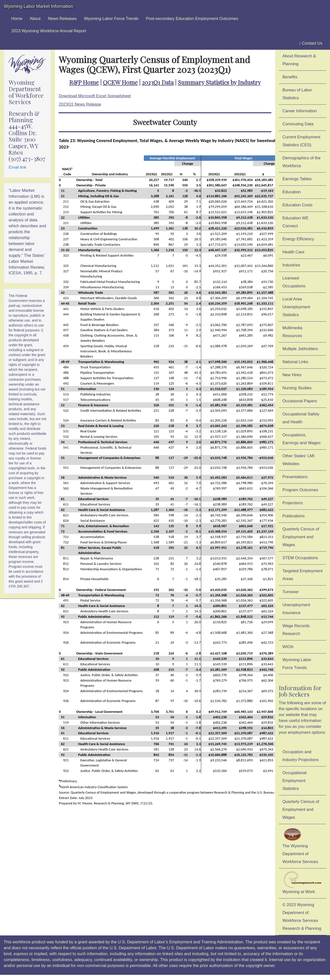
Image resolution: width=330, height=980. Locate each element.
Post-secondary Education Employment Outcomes (192, 19)
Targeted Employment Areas (303, 575)
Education (292, 192)
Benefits (290, 77)
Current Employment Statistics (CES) (301, 141)
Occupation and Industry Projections (301, 756)
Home (17, 19)
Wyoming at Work (303, 882)
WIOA (288, 647)
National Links (295, 362)
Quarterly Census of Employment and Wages (301, 537)
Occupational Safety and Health (301, 418)
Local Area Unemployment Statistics (296, 307)
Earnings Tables (297, 179)
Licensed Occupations (294, 282)
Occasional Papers (300, 401)
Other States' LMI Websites (298, 460)
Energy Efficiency (298, 239)
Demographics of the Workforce (302, 162)
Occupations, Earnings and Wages (302, 439)
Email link (17, 167)
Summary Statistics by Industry (219, 82)
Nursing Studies (297, 388)
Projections (293, 503)
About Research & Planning (299, 60)
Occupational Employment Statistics (295, 781)
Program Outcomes (300, 490)
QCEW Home (120, 82)
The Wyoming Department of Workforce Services (300, 845)
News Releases (62, 19)
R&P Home (84, 82)
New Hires (292, 375)
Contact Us (311, 43)
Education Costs (297, 205)
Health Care (294, 252)
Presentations (295, 477)
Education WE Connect (296, 222)
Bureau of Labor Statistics (297, 94)
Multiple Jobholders (300, 349)
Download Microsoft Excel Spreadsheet (95, 96)
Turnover (291, 592)
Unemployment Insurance (296, 609)
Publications (294, 516)
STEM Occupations (300, 558)
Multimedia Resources (292, 332)
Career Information (300, 111)
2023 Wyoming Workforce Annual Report (49, 31)
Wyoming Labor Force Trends (111, 19)
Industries (291, 265)
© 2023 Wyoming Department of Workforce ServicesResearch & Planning (302, 917)
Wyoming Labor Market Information (39, 6)
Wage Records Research (296, 630)
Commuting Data (298, 124)
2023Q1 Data (158, 82)
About (35, 19)
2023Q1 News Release (80, 104)
